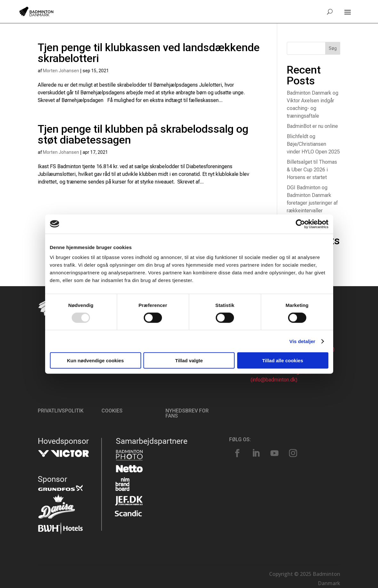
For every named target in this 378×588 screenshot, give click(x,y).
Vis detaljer (302, 341)
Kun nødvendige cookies (95, 361)
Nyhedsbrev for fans (187, 413)
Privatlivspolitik (61, 411)
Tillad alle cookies (283, 361)
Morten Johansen (61, 71)
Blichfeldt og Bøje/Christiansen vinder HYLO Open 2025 (313, 144)
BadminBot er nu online (312, 126)
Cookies (112, 411)
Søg (333, 48)
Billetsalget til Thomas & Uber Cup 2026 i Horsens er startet (312, 170)
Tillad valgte (189, 361)
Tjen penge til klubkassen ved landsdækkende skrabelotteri (149, 53)
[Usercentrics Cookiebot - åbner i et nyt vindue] (300, 224)
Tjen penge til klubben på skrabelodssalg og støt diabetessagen (143, 134)
